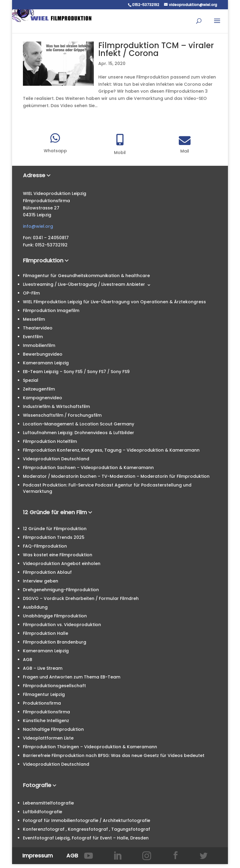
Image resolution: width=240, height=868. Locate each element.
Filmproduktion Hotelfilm (50, 441)
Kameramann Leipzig (46, 363)
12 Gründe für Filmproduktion (55, 529)
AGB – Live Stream (43, 668)
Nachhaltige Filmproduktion (53, 729)
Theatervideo (38, 328)
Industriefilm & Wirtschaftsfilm (56, 406)
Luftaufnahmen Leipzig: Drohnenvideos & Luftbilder (79, 433)
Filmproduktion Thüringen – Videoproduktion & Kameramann (90, 747)
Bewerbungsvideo (43, 354)
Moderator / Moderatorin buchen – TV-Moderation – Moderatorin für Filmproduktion (116, 476)
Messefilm (34, 319)
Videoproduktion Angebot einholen (62, 564)
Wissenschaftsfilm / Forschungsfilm (62, 415)
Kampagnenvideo (43, 398)
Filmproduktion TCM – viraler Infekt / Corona (156, 49)
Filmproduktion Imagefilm (51, 310)
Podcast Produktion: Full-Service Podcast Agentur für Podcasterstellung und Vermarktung (107, 488)
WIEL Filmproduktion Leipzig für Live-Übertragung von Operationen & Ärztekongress (114, 302)
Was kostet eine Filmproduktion (58, 555)
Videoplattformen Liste (48, 738)
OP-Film (31, 293)
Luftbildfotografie (43, 812)
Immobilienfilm (39, 345)
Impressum (38, 856)
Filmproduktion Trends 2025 (54, 537)
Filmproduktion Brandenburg (55, 642)
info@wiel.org (38, 226)
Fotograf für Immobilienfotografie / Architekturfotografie (87, 820)
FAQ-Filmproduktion (45, 546)
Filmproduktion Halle (46, 633)
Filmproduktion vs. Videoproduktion (62, 625)
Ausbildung (35, 607)
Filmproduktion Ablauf (47, 572)
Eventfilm (33, 337)
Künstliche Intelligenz (46, 721)
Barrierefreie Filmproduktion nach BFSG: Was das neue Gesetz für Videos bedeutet (114, 755)
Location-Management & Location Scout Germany (79, 424)
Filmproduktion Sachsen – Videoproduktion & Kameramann (88, 468)
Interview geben (41, 581)
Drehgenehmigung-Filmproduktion (61, 590)
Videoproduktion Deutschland (56, 459)
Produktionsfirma (42, 703)
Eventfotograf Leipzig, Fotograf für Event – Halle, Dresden (86, 838)
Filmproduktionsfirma (46, 712)
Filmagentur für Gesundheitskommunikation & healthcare (86, 276)
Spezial (31, 380)
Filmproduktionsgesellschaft (54, 686)
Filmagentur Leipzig (44, 694)
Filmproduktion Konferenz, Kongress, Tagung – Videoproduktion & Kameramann (111, 450)
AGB (28, 659)
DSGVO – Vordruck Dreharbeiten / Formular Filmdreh (81, 598)
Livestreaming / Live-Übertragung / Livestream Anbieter (84, 284)
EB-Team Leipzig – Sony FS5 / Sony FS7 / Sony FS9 (76, 372)
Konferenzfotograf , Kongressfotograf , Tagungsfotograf (87, 829)
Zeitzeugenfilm (39, 389)
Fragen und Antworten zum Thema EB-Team (72, 677)
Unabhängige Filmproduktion (55, 616)
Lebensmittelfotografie (48, 803)
